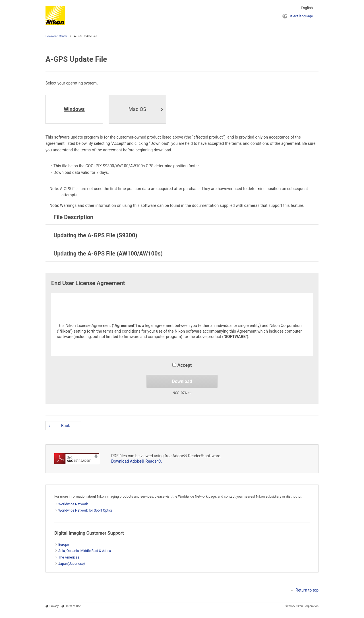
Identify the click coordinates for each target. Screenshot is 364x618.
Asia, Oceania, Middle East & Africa (85, 551)
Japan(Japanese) (72, 564)
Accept (182, 365)
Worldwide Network (73, 504)
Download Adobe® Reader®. (137, 461)
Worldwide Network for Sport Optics (85, 510)
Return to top (307, 590)
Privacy (54, 606)
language (301, 16)
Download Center (56, 36)
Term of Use (73, 606)
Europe (64, 545)
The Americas (69, 557)
